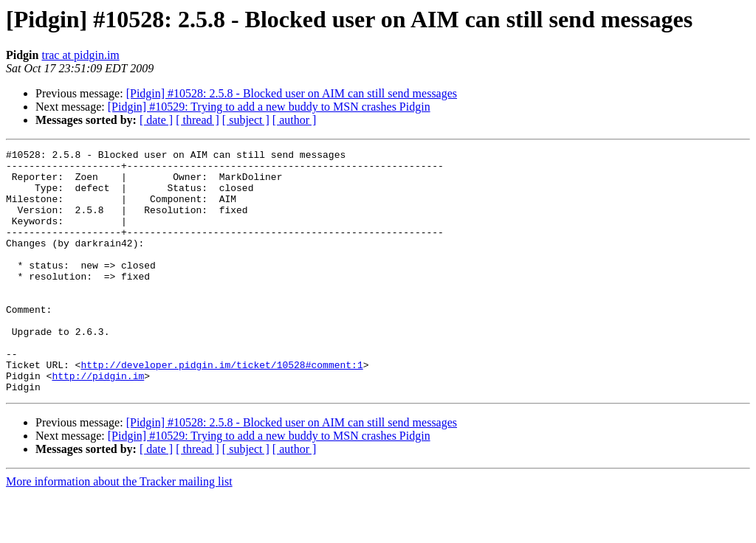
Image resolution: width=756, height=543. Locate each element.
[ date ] (156, 120)
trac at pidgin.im (80, 55)
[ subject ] (246, 120)
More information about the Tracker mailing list (119, 530)
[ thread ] (197, 120)
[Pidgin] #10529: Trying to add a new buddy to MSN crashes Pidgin (269, 107)
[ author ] (295, 120)
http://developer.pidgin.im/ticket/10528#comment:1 (221, 409)
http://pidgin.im (98, 422)
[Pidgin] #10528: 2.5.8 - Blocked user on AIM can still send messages (292, 93)
